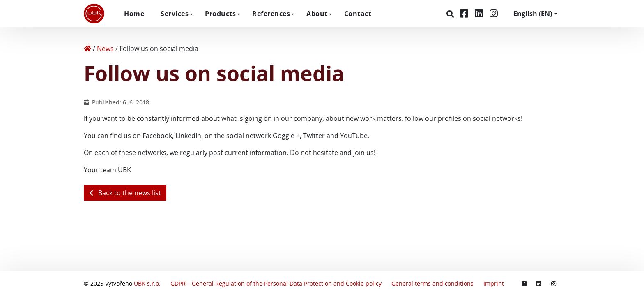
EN (533, 14)
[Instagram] (494, 13)
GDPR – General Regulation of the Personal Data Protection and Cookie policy (276, 283)
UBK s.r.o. (147, 283)
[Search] (451, 14)
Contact (358, 14)
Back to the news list (125, 193)
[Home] (87, 49)
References (271, 14)
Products (220, 14)
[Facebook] (465, 13)
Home (134, 14)
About (317, 14)
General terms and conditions (432, 283)
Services (175, 14)
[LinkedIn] (480, 13)
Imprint (494, 283)
